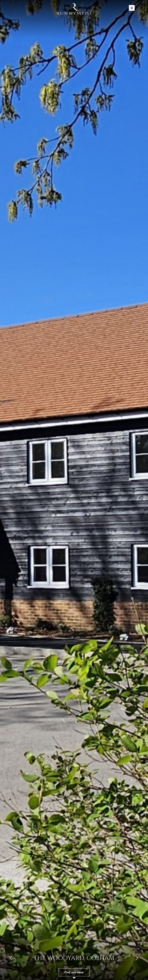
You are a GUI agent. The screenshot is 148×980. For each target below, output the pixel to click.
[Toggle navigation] (132, 8)
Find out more (74, 972)
